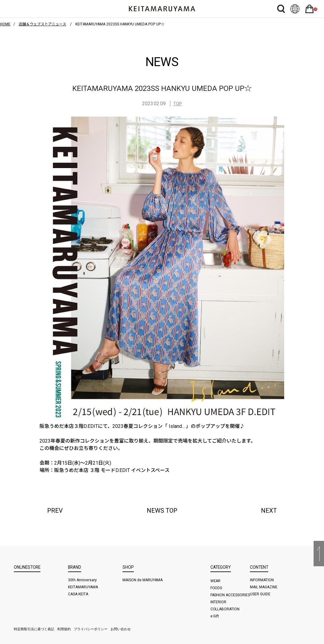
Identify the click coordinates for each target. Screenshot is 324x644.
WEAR (216, 581)
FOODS (216, 588)
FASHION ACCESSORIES (230, 595)
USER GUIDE (260, 594)
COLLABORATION (225, 609)
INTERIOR (219, 602)
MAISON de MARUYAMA (143, 580)
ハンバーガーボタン (19, 9)
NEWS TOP (162, 511)
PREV (55, 511)
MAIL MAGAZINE (264, 587)
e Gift (215, 616)
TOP (178, 104)
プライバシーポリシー (91, 629)
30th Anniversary (82, 580)
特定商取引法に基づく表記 (34, 629)
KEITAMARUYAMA (83, 587)
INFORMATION (262, 580)
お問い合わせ (121, 629)
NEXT (269, 511)
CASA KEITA (78, 594)
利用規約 (64, 629)
